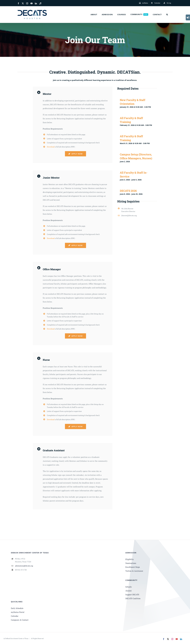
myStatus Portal (18, 612)
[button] (167, 14)
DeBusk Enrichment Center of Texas (17, 638)
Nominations (131, 563)
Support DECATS (132, 595)
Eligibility (130, 559)
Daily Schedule (17, 608)
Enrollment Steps (133, 567)
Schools (129, 587)
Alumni (129, 591)
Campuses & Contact (20, 620)
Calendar (15, 616)
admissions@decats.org (24, 566)
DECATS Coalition (133, 598)
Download (51, 147)
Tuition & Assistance (134, 571)
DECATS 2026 (128, 191)
